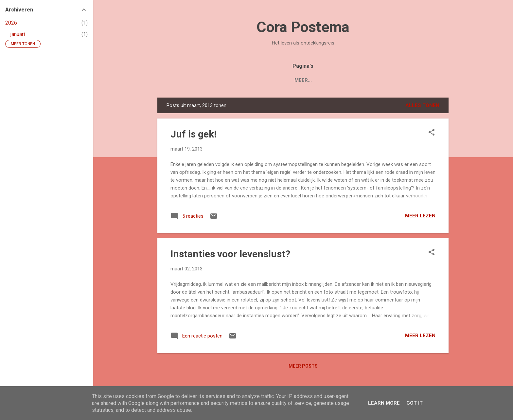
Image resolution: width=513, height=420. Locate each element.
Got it (415, 403)
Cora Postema (303, 27)
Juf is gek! (194, 134)
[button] (432, 133)
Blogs (265, 80)
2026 (11, 23)
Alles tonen (422, 105)
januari (18, 34)
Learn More (384, 403)
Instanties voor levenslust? (230, 254)
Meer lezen (420, 216)
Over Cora (299, 80)
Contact (337, 80)
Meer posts (303, 366)
